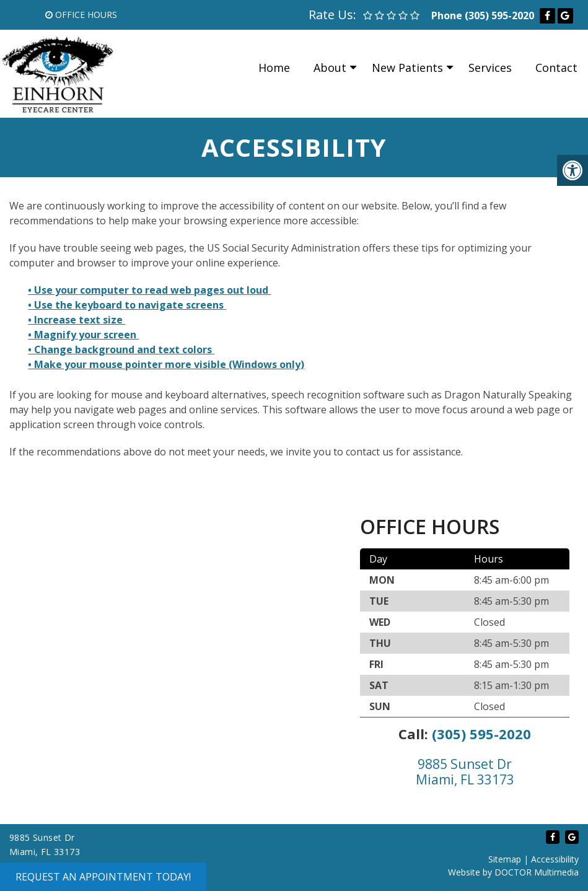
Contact (556, 68)
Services (490, 68)
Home (274, 68)
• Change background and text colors (121, 349)
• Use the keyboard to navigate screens (127, 305)
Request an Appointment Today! (103, 877)
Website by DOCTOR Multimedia (513, 872)
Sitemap (505, 859)
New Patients (407, 68)
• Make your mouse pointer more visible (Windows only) (166, 364)
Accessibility (555, 859)
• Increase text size (77, 320)
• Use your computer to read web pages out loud (149, 290)
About (330, 68)
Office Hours (81, 15)
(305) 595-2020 (499, 15)
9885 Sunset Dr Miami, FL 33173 (465, 772)
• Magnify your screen (83, 335)
